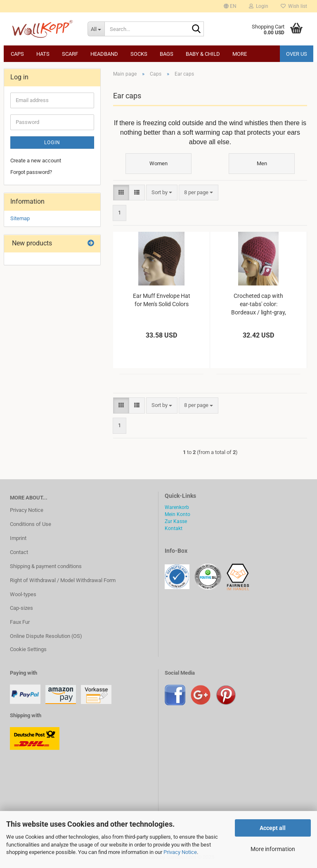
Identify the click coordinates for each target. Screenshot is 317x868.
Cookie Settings (28, 649)
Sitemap (20, 218)
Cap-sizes (21, 608)
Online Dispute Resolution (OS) (46, 636)
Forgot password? (31, 172)
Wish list (294, 6)
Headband (104, 54)
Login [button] (259, 6)
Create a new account (36, 161)
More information (273, 849)
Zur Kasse (176, 521)
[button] (230, 6)
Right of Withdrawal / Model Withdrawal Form (63, 580)
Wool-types (23, 594)
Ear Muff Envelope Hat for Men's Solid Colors (162, 300)
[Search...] (96, 29)
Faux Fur (20, 622)
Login (52, 143)
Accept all (273, 828)
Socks (139, 54)
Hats (43, 54)
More (240, 54)
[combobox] (162, 193)
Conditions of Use (31, 524)
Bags (167, 54)
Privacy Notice (180, 852)
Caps (17, 54)
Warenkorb (177, 507)
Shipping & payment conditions (46, 566)
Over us (297, 54)
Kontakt (174, 528)
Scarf (70, 54)
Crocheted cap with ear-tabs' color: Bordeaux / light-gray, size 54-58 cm (259, 304)
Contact (19, 552)
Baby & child (203, 54)
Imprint (18, 538)
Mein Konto (177, 514)
